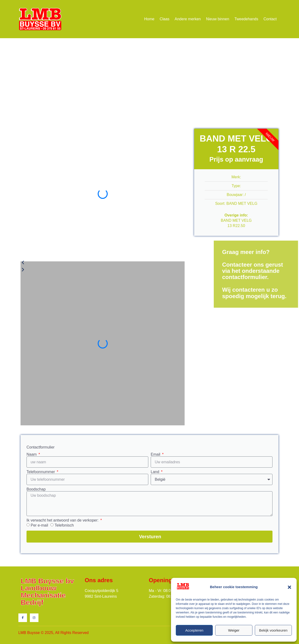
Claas (164, 19)
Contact (270, 19)
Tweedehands (246, 19)
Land (155, 472)
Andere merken (188, 19)
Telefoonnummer (41, 472)
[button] (289, 587)
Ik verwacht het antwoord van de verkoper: (63, 520)
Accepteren (194, 630)
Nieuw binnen (218, 19)
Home (149, 19)
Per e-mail (39, 525)
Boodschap (36, 489)
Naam (32, 454)
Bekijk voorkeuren (273, 630)
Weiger (234, 630)
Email (156, 454)
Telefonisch (64, 525)
